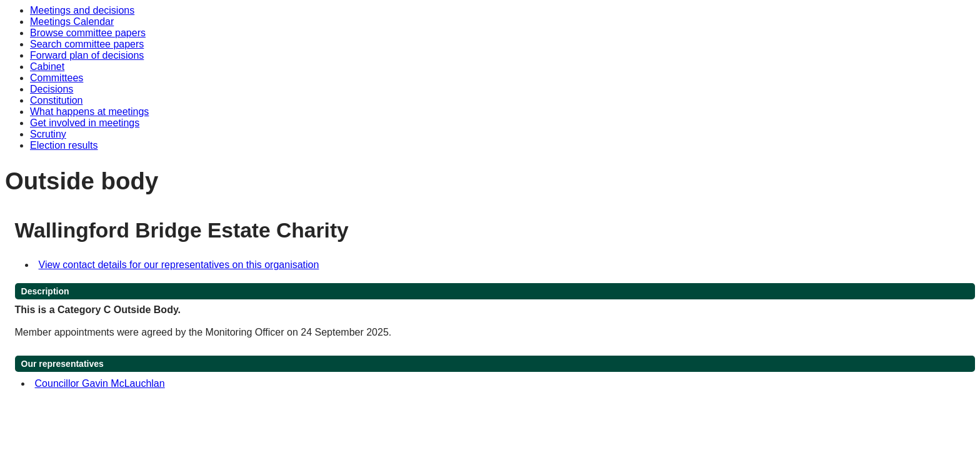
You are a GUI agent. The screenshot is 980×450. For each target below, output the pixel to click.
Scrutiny (48, 134)
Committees (57, 78)
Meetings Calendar (72, 22)
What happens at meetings (89, 112)
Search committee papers (87, 44)
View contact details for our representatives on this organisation (179, 265)
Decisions (52, 89)
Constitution (57, 100)
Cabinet (47, 67)
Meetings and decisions (82, 10)
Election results (64, 145)
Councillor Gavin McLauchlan (100, 383)
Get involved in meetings (85, 123)
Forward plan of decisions (87, 55)
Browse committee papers (88, 33)
